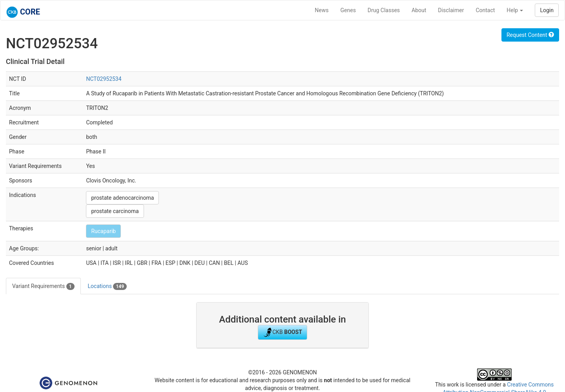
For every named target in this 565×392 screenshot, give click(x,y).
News (322, 10)
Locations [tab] (108, 286)
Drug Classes (384, 10)
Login (547, 10)
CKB (282, 332)
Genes (348, 10)
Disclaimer (451, 10)
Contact (485, 10)
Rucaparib (103, 231)
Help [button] (515, 10)
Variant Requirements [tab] (43, 286)
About (419, 10)
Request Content (530, 35)
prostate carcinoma (115, 211)
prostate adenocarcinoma (122, 198)
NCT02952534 (104, 79)
